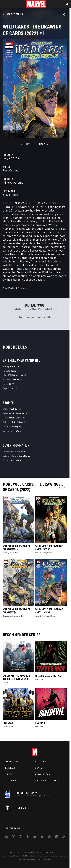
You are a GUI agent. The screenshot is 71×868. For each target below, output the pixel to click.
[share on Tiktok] (63, 838)
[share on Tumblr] (28, 838)
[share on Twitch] (56, 838)
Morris (17, 553)
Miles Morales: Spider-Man (49, 676)
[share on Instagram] (21, 838)
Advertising (41, 762)
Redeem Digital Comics (47, 781)
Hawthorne (13, 616)
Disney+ (39, 768)
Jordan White (15, 431)
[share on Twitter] (13, 838)
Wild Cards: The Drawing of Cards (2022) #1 (49, 611)
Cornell (6, 553)
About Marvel (12, 762)
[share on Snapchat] (42, 838)
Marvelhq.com (43, 774)
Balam (11, 553)
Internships (11, 781)
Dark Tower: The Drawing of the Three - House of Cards (17, 677)
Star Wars (8, 723)
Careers (9, 774)
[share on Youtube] (35, 838)
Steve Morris (11, 195)
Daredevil (40, 723)
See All (62, 486)
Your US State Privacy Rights (49, 852)
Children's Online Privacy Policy (35, 856)
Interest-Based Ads (27, 860)
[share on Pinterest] (49, 838)
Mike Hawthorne (13, 182)
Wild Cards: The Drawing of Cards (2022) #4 (17, 548)
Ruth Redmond (18, 422)
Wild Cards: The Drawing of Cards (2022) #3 (49, 548)
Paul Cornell (11, 170)
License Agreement (59, 856)
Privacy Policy (28, 852)
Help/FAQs (10, 768)
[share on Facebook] (6, 838)
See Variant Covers (15, 288)
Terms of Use (15, 852)
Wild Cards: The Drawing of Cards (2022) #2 (17, 611)
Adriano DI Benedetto (18, 418)
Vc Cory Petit (17, 426)
